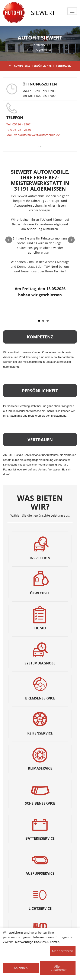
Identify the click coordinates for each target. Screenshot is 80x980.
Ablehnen (21, 968)
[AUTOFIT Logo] (14, 13)
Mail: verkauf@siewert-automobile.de (33, 135)
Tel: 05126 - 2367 (18, 124)
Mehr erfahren (63, 951)
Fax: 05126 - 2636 (19, 130)
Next (71, 240)
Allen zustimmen (59, 968)
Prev (9, 240)
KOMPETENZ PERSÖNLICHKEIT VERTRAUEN (40, 66)
